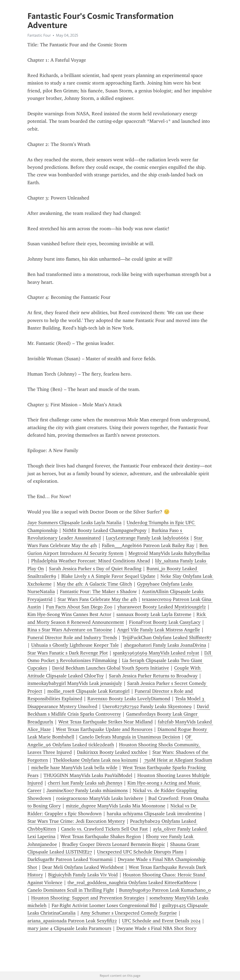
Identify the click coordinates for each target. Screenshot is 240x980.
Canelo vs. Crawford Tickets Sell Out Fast (104, 829)
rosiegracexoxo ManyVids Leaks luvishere (100, 798)
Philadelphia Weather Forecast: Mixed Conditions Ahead (91, 561)
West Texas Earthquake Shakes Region (101, 836)
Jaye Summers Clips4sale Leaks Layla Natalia (74, 523)
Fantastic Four (39, 35)
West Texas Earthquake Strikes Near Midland (105, 722)
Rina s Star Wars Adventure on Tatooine (70, 630)
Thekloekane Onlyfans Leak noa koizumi (95, 760)
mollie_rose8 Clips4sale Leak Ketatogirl (88, 691)
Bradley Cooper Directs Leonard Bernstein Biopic (114, 844)
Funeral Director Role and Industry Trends (72, 638)
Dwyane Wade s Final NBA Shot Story (156, 928)
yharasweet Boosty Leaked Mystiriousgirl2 (162, 607)
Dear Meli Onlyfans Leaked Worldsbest (83, 867)
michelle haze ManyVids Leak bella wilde (74, 768)
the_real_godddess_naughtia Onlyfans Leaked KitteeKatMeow (132, 883)
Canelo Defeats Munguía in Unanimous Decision (130, 737)
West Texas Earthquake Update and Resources (104, 729)
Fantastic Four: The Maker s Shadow (98, 591)
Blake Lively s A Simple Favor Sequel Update (108, 576)
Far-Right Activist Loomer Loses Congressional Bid (104, 905)
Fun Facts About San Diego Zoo (79, 607)
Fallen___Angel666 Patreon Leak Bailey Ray (148, 545)
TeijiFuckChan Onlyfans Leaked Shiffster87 (167, 638)
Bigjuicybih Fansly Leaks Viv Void (83, 875)
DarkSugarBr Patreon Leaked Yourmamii (70, 859)
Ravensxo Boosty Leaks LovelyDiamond (129, 699)
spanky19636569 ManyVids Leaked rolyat (156, 653)
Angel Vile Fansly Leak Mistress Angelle (159, 630)
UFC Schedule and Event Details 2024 (161, 921)
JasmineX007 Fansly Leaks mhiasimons (87, 790)
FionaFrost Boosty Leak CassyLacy (165, 622)
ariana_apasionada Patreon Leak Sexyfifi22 (72, 921)
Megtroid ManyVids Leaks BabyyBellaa (169, 553)
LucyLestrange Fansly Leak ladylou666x (147, 538)
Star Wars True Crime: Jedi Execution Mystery (76, 821)
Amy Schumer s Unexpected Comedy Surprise (129, 913)
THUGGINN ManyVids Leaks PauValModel (88, 775)
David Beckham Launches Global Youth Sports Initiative (111, 668)
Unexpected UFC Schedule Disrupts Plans (140, 852)
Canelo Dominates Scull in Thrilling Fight (71, 890)
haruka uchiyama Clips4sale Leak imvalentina (154, 814)
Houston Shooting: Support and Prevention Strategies (88, 898)
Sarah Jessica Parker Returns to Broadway (153, 676)
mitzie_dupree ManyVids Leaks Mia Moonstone (116, 806)
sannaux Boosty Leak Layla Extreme (154, 614)
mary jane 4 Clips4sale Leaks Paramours (69, 928)
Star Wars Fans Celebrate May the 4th (97, 599)
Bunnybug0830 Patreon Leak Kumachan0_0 (165, 890)
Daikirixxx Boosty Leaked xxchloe (112, 752)
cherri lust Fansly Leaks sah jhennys (85, 783)
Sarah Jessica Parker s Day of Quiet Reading (95, 569)
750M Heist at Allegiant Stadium (178, 760)
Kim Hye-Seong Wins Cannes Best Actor (69, 614)
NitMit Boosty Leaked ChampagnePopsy (105, 530)
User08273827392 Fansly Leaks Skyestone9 (147, 706)
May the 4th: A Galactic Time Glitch (94, 584)
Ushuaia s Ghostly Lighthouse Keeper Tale (75, 645)
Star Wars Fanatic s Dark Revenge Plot (68, 653)
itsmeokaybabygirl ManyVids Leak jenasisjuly (75, 683)
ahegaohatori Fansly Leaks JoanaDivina (165, 645)
